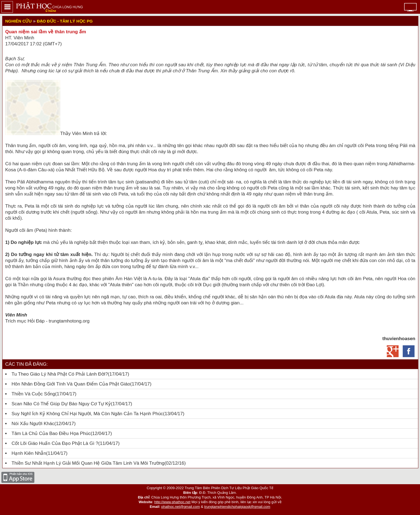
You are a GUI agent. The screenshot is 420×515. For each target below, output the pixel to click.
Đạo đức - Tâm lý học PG (65, 21)
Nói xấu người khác (33, 424)
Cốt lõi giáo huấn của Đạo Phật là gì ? (55, 443)
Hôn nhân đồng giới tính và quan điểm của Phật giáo (71, 384)
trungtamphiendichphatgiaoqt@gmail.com (237, 507)
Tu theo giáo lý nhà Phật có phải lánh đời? (60, 374)
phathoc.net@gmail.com (181, 507)
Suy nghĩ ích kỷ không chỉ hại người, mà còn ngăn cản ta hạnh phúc (87, 414)
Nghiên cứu (18, 21)
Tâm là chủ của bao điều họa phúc (51, 433)
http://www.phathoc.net (172, 502)
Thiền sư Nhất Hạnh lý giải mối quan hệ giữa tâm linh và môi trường (88, 463)
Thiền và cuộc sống (33, 394)
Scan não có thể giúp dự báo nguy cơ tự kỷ (61, 404)
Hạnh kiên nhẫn (29, 453)
